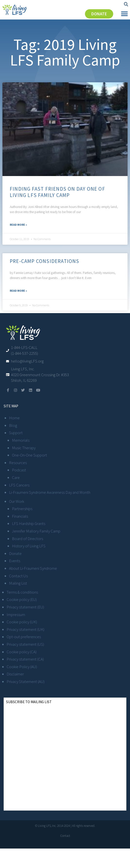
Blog (13, 425)
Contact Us (18, 576)
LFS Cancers (19, 485)
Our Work (17, 501)
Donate (15, 553)
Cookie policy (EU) (22, 599)
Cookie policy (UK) (22, 622)
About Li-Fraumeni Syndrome (33, 568)
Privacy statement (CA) (25, 659)
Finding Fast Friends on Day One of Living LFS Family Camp (57, 192)
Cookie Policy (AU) (22, 667)
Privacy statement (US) (25, 644)
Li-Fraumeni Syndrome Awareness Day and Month (50, 492)
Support (16, 433)
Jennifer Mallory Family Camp (36, 531)
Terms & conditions (22, 592)
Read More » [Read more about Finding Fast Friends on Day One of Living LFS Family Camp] (18, 225)
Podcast (19, 470)
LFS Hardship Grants (29, 523)
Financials (20, 516)
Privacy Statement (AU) (26, 681)
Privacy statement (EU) (25, 607)
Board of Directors (28, 539)
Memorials (21, 440)
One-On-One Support (29, 455)
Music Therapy (24, 448)
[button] (126, 4)
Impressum (16, 615)
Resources (18, 463)
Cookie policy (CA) (22, 652)
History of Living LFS (29, 546)
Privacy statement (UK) (25, 629)
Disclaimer (15, 674)
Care (16, 477)
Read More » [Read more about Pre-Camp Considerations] (18, 291)
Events (15, 561)
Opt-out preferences (24, 637)
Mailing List (18, 583)
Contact (65, 836)
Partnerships (22, 509)
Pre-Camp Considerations (45, 261)
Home (14, 418)
